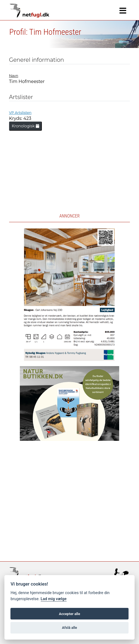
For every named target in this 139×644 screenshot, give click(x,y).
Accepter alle (69, 614)
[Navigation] (123, 11)
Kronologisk (25, 126)
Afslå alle (69, 628)
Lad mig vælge (54, 599)
